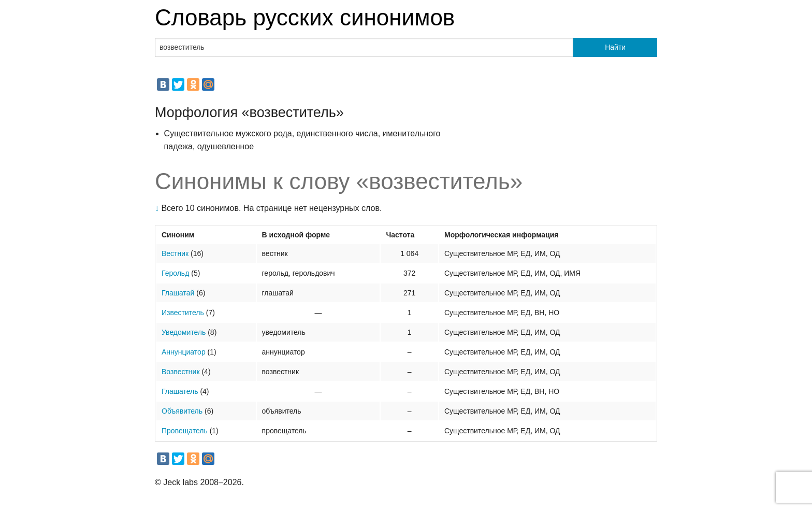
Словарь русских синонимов (305, 17)
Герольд (175, 273)
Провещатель (185, 431)
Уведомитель (184, 332)
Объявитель (182, 411)
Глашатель (180, 391)
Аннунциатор (184, 352)
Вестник (175, 253)
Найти (615, 47)
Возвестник (181, 372)
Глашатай (178, 293)
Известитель (183, 313)
